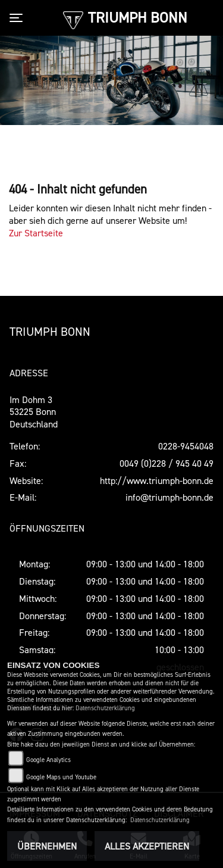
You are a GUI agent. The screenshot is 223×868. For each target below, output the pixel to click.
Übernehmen (47, 846)
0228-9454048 (186, 446)
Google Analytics (48, 760)
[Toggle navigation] (18, 18)
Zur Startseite (36, 233)
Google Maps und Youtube (61, 777)
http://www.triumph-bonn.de (157, 480)
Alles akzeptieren (147, 846)
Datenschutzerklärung (105, 708)
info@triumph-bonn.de (169, 497)
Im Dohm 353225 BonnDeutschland (34, 412)
